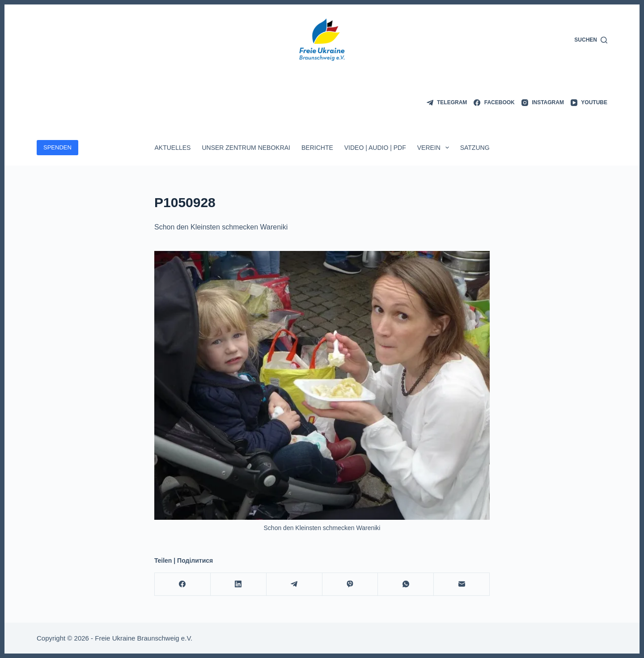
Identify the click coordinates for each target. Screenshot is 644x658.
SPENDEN (57, 147)
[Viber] (350, 584)
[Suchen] (591, 40)
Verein (435, 148)
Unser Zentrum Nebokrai (246, 148)
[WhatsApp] (406, 584)
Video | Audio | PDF (375, 148)
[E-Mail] (462, 584)
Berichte (317, 148)
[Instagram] (543, 103)
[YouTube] (589, 103)
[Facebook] (494, 103)
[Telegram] (447, 103)
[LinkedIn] (239, 584)
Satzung (475, 148)
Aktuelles (172, 148)
